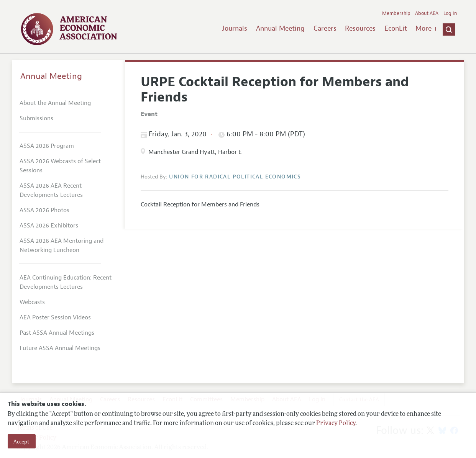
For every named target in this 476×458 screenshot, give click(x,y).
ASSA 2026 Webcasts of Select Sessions (60, 166)
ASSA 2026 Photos (44, 210)
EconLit (396, 28)
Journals (235, 28)
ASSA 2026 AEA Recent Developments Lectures (51, 190)
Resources (360, 28)
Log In (450, 13)
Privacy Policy (336, 424)
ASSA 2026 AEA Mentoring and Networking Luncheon (62, 245)
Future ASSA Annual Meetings (60, 348)
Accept (21, 442)
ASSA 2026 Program (47, 146)
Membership (396, 13)
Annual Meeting (280, 28)
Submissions (36, 118)
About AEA (427, 13)
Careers (325, 28)
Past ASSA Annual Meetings (57, 333)
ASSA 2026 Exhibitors (49, 226)
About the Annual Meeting (55, 103)
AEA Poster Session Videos (55, 317)
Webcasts (32, 302)
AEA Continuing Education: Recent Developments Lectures (66, 282)
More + (427, 28)
